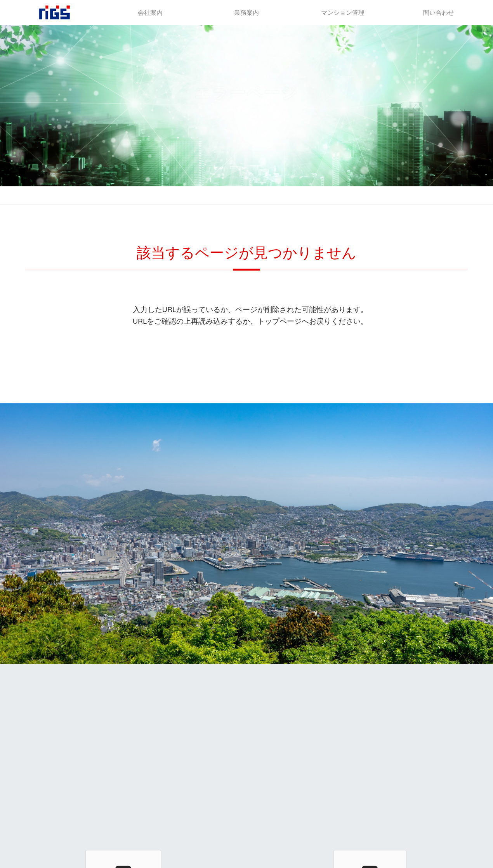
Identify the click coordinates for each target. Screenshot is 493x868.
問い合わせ (439, 12)
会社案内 (150, 12)
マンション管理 (343, 12)
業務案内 (246, 12)
